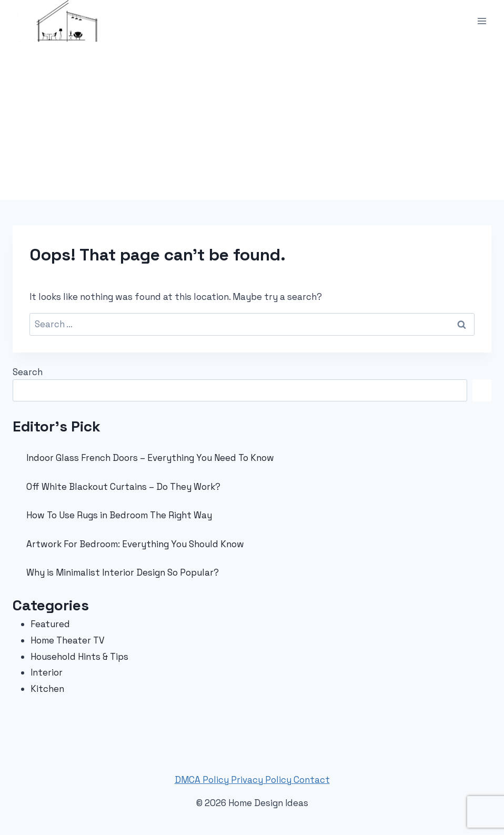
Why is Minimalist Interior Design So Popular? (123, 572)
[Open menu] (482, 21)
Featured (50, 624)
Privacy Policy (262, 780)
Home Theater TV (68, 640)
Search (28, 372)
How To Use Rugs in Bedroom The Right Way (119, 515)
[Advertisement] (252, 121)
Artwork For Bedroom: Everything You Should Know (135, 544)
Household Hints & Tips (79, 657)
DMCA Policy (203, 780)
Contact (312, 780)
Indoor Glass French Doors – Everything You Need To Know (150, 458)
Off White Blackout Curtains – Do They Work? (123, 487)
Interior (47, 672)
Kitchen (47, 689)
